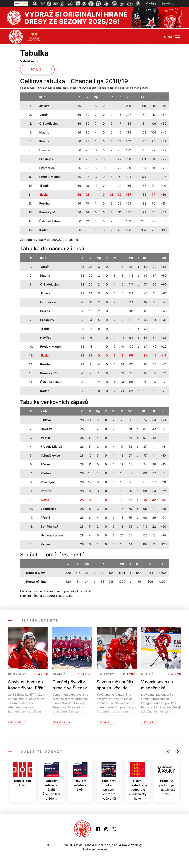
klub (42, 96)
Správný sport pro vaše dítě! (109, 780)
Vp (96, 96)
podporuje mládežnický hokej (138, 780)
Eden (23, 773)
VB (129, 96)
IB (142, 96)
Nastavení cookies (95, 848)
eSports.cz (103, 844)
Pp (111, 96)
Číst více (17, 721)
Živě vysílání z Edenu (51, 780)
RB (164, 96)
